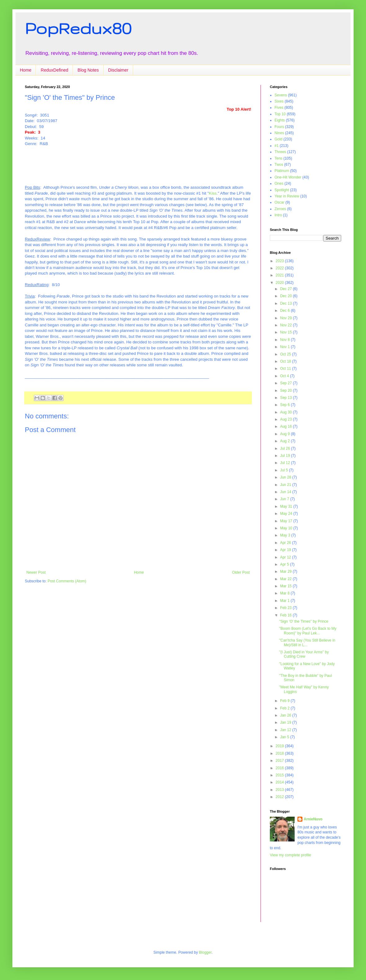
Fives (279, 108)
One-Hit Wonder (288, 177)
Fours (279, 127)
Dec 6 (286, 311)
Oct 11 (286, 369)
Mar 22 (286, 579)
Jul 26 (286, 448)
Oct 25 (286, 354)
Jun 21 (286, 485)
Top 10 (280, 114)
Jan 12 (286, 730)
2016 (280, 768)
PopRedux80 (78, 28)
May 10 (287, 528)
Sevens (281, 95)
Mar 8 (285, 593)
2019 (280, 746)
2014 (280, 782)
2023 (280, 261)
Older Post (241, 572)
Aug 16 (286, 426)
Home (26, 70)
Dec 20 (286, 296)
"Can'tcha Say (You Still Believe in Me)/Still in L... (307, 642)
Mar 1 (285, 601)
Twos (279, 165)
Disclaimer (118, 70)
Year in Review (287, 196)
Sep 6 (286, 405)
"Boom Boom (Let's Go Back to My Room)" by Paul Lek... (308, 631)
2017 (280, 761)
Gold (278, 139)
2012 (280, 797)
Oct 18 (286, 361)
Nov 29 (286, 318)
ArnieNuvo (313, 819)
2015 (280, 775)
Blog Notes (88, 70)
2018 (280, 753)
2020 (280, 283)
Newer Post (36, 572)
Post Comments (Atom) (67, 581)
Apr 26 (286, 543)
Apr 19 (286, 550)
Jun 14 (286, 492)
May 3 (286, 535)
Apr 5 (285, 564)
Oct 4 (285, 376)
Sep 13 (286, 398)
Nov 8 (286, 340)
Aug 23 (286, 419)
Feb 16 (286, 615)
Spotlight (282, 190)
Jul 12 (286, 463)
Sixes (279, 101)
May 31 (287, 506)
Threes (280, 152)
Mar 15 (286, 586)
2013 (280, 790)
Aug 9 (286, 434)
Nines (279, 133)
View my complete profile (290, 855)
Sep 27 (286, 383)
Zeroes (280, 209)
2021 (280, 275)
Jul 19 (286, 456)
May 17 (287, 521)
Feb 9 (285, 701)
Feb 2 (285, 708)
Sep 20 (286, 391)
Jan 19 (286, 722)
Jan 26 (286, 715)
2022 (280, 268)
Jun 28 (286, 477)
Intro (278, 215)
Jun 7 (285, 499)
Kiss (213, 193)
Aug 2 (286, 441)
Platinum (282, 171)
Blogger (205, 952)
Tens (278, 158)
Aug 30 (286, 412)
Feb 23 (286, 608)
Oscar (279, 202)
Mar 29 (286, 572)
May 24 (287, 514)
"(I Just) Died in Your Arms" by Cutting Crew (304, 654)
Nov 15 (286, 332)
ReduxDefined (54, 70)
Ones (279, 183)
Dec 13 (286, 303)
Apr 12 (286, 557)
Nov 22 (286, 325)
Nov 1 (286, 347)
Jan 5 (285, 737)
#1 (277, 146)
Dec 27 (286, 289)
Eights (280, 120)
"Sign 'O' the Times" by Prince (304, 621)
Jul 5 (285, 470)
